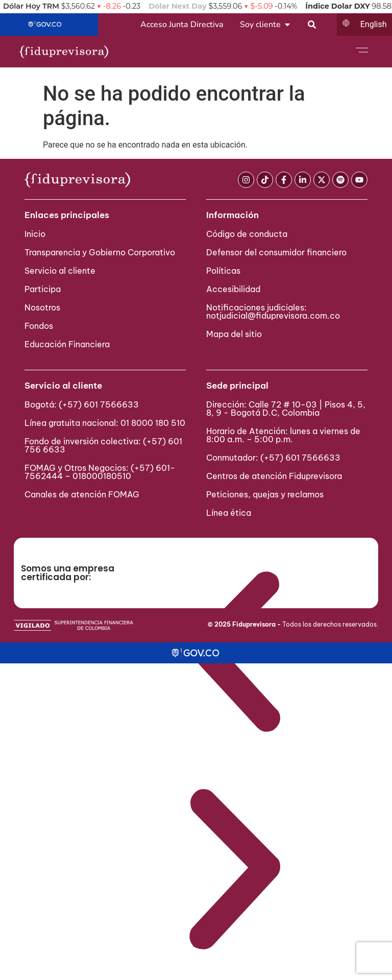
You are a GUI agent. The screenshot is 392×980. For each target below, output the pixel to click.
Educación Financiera (67, 344)
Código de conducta (247, 234)
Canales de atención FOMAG (84, 494)
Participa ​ (44, 289)
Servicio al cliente (60, 271)
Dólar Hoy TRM (31, 6)
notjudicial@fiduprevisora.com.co (273, 316)
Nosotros (42, 307)
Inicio (35, 234)
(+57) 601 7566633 (99, 404)
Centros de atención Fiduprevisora (274, 476)
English (374, 24)
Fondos (39, 326)
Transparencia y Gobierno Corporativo (100, 252)
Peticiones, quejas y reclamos (265, 494)
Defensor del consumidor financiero (276, 252)
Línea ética (229, 513)
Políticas (223, 271)
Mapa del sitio (234, 334)
